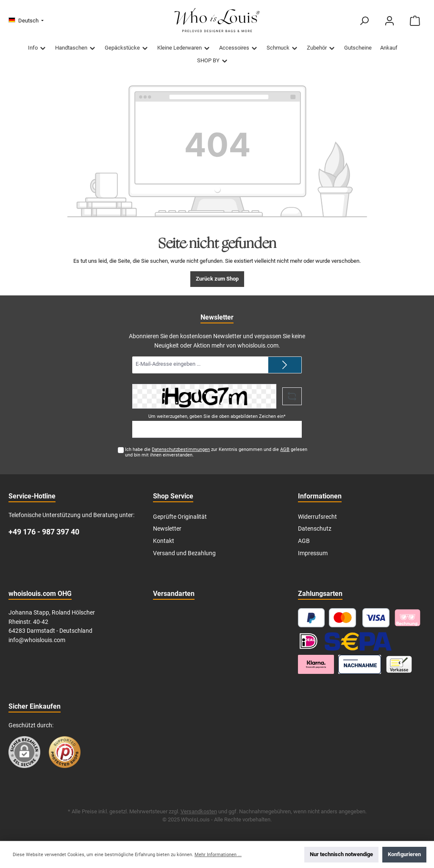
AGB (285, 449)
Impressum (313, 553)
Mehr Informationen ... (218, 855)
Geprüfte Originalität (180, 517)
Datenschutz (315, 529)
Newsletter (167, 529)
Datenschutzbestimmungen (181, 449)
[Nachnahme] (360, 664)
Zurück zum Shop (217, 279)
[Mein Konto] (389, 21)
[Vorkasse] (399, 664)
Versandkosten (199, 811)
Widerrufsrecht (317, 517)
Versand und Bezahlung (184, 553)
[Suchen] (364, 21)
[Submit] (285, 365)
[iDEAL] (309, 641)
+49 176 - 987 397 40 (44, 532)
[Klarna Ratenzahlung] (316, 664)
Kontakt (164, 541)
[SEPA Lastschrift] (358, 641)
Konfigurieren (404, 854)
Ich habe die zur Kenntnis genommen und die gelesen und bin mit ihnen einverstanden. (216, 452)
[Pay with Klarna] (408, 618)
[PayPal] (312, 618)
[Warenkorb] (415, 21)
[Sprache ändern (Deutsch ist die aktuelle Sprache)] (26, 21)
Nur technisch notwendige (341, 854)
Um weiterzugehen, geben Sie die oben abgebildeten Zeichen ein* (217, 416)
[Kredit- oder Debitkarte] (359, 618)
